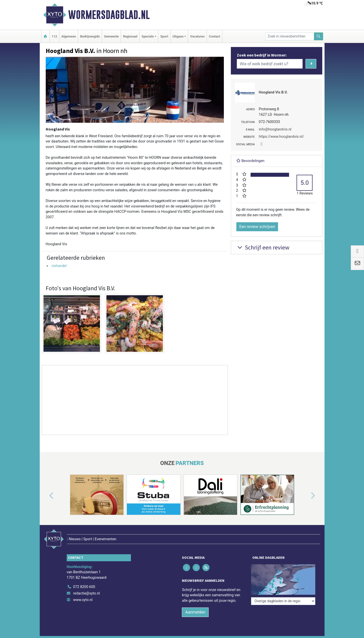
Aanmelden (195, 612)
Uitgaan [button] (178, 36)
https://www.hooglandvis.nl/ (281, 137)
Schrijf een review (263, 247)
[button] (46, 496)
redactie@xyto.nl (87, 593)
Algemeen (69, 36)
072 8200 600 (84, 587)
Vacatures (197, 36)
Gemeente (111, 36)
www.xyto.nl (83, 600)
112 (54, 36)
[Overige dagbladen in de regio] (283, 601)
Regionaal (130, 36)
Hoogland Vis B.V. (273, 92)
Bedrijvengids (90, 36)
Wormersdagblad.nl (109, 15)
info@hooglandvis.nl (275, 129)
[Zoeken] (319, 36)
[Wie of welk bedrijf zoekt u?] (270, 64)
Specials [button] (148, 36)
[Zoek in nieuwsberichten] (290, 36)
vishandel (59, 266)
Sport (164, 36)
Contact (214, 36)
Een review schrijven (257, 227)
